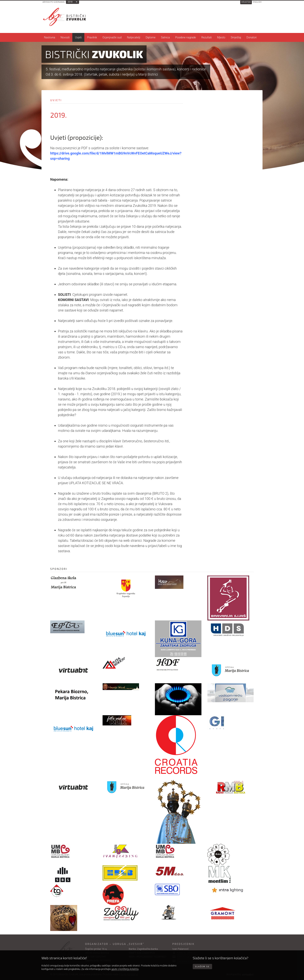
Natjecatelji (134, 37)
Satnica (165, 37)
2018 (70, 2)
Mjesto (221, 37)
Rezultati (207, 37)
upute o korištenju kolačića (125, 969)
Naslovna (50, 37)
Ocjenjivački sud (112, 37)
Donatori (251, 37)
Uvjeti (78, 37)
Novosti (65, 37)
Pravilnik (92, 37)
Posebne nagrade (186, 37)
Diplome (151, 37)
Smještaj (236, 37)
